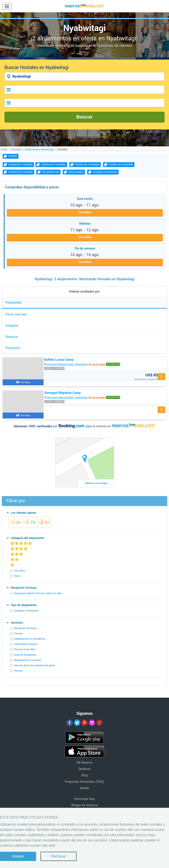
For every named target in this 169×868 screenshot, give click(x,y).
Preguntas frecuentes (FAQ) (85, 782)
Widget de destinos (84, 805)
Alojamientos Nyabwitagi (39, 149)
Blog (84, 775)
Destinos (84, 769)
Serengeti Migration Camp (62, 393)
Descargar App (84, 799)
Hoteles (13, 156)
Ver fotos (25, 382)
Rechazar (58, 856)
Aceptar (18, 856)
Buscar (85, 117)
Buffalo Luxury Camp (59, 360)
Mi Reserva (85, 763)
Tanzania (16, 149)
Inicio (4, 149)
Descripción (113, 364)
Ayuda (84, 788)
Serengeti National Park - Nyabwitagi (67, 364)
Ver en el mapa (97, 364)
